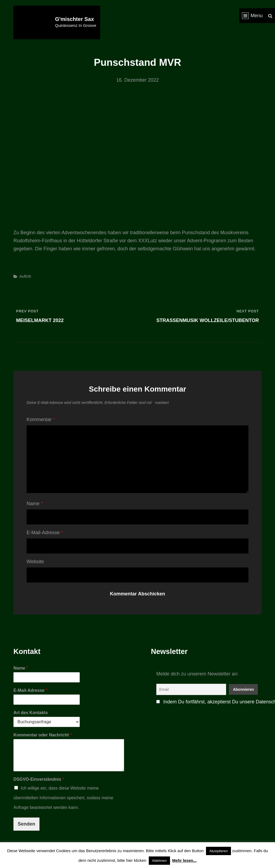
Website (35, 562)
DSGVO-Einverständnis (39, 779)
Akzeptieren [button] (218, 851)
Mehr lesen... (184, 860)
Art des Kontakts (31, 713)
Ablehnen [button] (159, 861)
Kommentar (41, 419)
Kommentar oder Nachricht (43, 735)
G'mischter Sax (75, 19)
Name (35, 504)
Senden (26, 824)
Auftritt (25, 276)
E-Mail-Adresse (45, 533)
